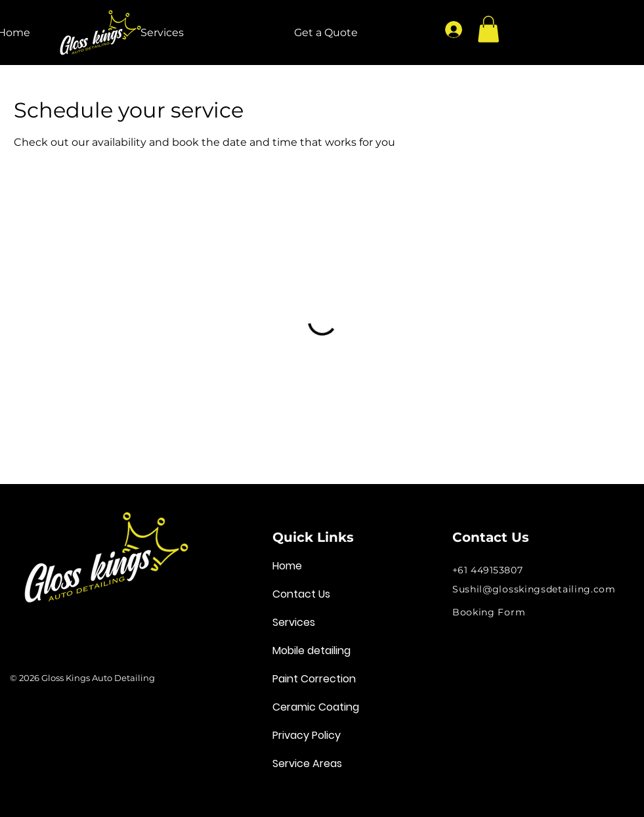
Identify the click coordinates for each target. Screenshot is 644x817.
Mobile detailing (311, 651)
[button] (488, 29)
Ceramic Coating (316, 707)
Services (294, 622)
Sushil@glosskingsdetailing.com (534, 589)
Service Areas (307, 763)
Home (287, 566)
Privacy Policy (307, 735)
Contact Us (301, 594)
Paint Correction (314, 679)
